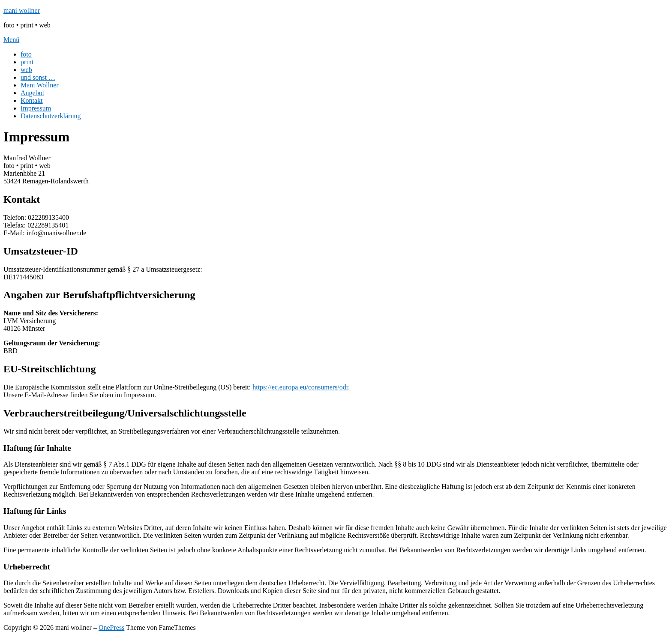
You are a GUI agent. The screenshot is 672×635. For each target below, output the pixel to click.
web (26, 70)
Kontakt (32, 100)
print (27, 62)
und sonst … (38, 77)
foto (26, 54)
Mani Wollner (40, 85)
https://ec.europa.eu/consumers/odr (300, 387)
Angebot (32, 93)
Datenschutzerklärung (51, 116)
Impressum (36, 108)
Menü (11, 40)
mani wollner (22, 10)
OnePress (111, 628)
